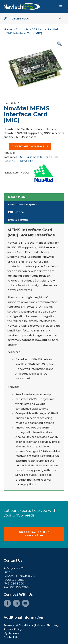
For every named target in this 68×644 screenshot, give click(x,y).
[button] (60, 18)
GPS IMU (38, 29)
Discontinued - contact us (30, 146)
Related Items (18, 220)
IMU (30, 161)
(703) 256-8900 (14, 584)
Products (22, 29)
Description (17, 197)
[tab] (34, 197)
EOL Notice (16, 212)
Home (8, 29)
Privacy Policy (13, 629)
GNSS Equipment (29, 157)
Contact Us (13, 561)
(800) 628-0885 (14, 580)
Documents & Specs (23, 205)
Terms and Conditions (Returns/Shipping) (32, 625)
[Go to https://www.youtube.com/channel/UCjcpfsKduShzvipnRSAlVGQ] (25, 603)
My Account (12, 633)
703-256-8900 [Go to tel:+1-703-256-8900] (20, 19)
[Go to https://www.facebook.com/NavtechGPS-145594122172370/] (7, 603)
